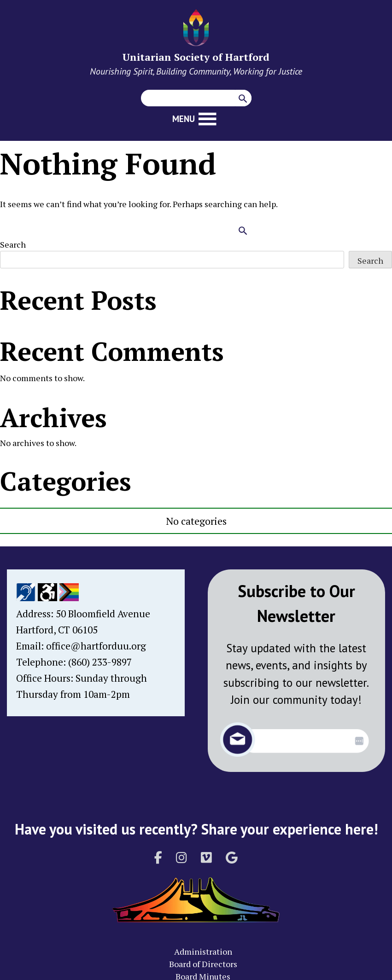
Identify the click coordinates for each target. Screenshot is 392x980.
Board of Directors (203, 964)
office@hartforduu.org (96, 646)
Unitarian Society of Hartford (196, 57)
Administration (203, 951)
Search (13, 244)
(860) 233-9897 (100, 662)
